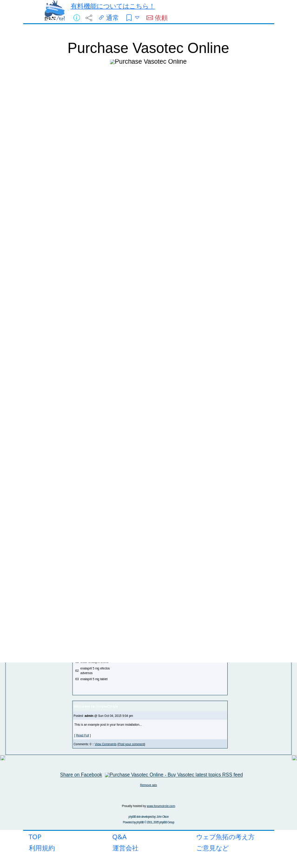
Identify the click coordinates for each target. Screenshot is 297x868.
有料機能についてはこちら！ (113, 6)
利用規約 (42, 848)
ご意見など (212, 848)
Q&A (120, 837)
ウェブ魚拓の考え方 (225, 837)
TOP (35, 837)
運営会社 (125, 848)
